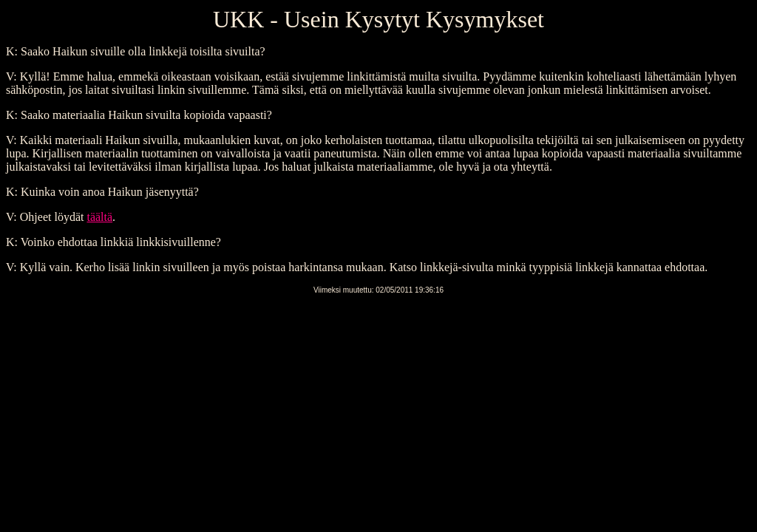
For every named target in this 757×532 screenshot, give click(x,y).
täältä (99, 217)
